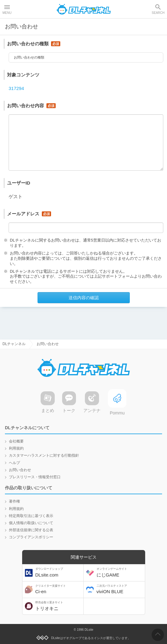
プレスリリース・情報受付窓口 (35, 477)
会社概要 (16, 441)
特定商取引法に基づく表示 (31, 516)
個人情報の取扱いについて (31, 523)
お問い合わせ (20, 470)
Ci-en (59, 589)
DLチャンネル (84, 9)
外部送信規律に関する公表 (31, 530)
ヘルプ (14, 463)
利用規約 (16, 449)
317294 (16, 90)
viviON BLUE (120, 589)
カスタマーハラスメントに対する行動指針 (44, 456)
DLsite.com (59, 573)
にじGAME (120, 573)
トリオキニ (59, 606)
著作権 (14, 502)
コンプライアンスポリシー (31, 537)
